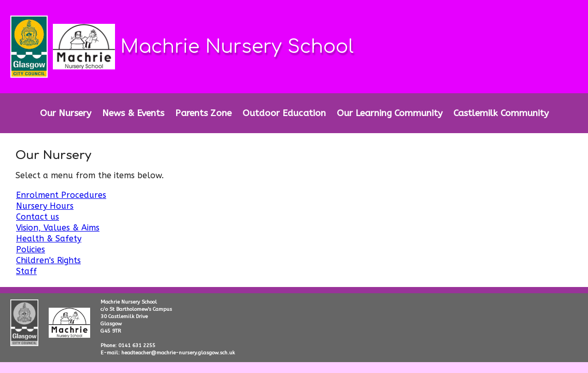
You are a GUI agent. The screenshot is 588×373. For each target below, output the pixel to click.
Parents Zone (203, 113)
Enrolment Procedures (61, 195)
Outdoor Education (284, 113)
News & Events (133, 113)
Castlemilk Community (501, 113)
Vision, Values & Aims (58, 228)
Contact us (38, 217)
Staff (26, 271)
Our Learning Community (390, 113)
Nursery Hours (45, 206)
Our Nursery (66, 113)
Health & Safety (49, 239)
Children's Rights (48, 260)
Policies (31, 249)
